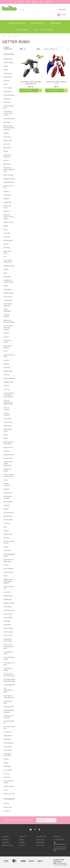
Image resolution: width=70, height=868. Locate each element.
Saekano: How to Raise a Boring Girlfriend (8, 581)
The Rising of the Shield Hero (8, 717)
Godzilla (6, 286)
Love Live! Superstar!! (7, 414)
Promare (6, 547)
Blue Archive (7, 164)
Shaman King (7, 599)
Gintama (6, 269)
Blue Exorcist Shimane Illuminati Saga (9, 170)
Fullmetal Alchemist (9, 266)
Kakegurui (6, 364)
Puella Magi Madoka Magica (9, 555)
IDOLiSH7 (6, 333)
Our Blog (22, 842)
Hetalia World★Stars (7, 310)
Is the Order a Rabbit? (7, 341)
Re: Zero (6, 565)
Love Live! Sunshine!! (7, 409)
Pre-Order (29, 90)
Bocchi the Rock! (8, 175)
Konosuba (6, 375)
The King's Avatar (9, 707)
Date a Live (7, 211)
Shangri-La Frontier (9, 603)
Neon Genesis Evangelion (8, 497)
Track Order (6, 842)
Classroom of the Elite (8, 187)
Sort (38, 49)
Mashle (6, 438)
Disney (6, 230)
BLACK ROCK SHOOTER (8, 156)
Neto (66, 865)
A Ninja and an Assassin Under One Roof (8, 113)
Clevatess (6, 191)
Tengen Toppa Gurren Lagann (8, 640)
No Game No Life (8, 513)
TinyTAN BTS (7, 732)
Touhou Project (8, 747)
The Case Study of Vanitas (9, 658)
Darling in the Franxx (7, 207)
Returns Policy (8, 807)
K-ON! (5, 351)
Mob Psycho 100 (8, 447)
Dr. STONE (7, 233)
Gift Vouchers (47, 30)
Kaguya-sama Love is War (9, 356)
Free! (5, 257)
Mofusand (6, 451)
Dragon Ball (7, 99)
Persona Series (8, 534)
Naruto (5, 480)
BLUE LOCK (7, 102)
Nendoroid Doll (8, 493)
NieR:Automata (8, 502)
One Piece (7, 81)
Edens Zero (7, 237)
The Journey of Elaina (8, 702)
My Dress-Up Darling (7, 470)
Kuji (35, 30)
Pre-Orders (55, 23)
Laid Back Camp (8, 382)
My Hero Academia (9, 95)
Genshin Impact (23, 30)
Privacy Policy (40, 842)
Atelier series (7, 137)
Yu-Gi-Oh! (6, 774)
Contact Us (48, 2)
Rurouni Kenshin (8, 572)
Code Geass (7, 195)
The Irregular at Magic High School (9, 697)
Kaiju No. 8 (7, 360)
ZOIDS (6, 790)
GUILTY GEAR (8, 297)
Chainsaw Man (8, 73)
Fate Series (7, 248)
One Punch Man (8, 520)
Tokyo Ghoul (7, 739)
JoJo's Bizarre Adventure (8, 347)
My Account (61, 9)
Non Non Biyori (8, 516)
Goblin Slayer (7, 277)
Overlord (6, 531)
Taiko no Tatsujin (8, 632)
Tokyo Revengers (8, 743)
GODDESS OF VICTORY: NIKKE (9, 281)
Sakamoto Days (8, 596)
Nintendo (6, 509)
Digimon (6, 226)
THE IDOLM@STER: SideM (8, 690)
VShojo (6, 763)
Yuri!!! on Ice (7, 777)
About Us (34, 2)
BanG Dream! (7, 148)
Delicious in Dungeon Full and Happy (9, 217)
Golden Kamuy (8, 289)
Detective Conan (8, 222)
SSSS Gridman (8, 618)
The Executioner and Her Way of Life (9, 675)
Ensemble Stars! (8, 240)
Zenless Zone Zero (9, 786)
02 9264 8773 (59, 840)
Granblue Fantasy (9, 293)
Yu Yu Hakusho (8, 770)
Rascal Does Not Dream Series (8, 560)
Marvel (5, 435)
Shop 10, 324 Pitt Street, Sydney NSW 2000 (60, 849)
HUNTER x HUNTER (7, 316)
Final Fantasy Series (7, 252)
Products (21, 2)
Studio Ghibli (7, 625)
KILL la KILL (7, 368)
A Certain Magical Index (9, 107)
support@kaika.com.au (60, 843)
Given (5, 273)
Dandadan (7, 199)
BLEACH (6, 160)
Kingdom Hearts (8, 371)
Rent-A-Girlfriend (8, 569)
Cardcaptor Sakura (9, 182)
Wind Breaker (7, 766)
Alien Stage (7, 122)
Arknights (6, 133)
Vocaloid (6, 759)
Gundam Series (8, 300)
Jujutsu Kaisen (8, 92)
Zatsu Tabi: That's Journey (9, 782)
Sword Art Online (8, 628)
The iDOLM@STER (9, 685)
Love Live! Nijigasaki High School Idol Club (8, 402)
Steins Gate (7, 621)
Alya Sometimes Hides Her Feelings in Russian (9, 128)
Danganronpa (7, 202)
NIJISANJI (7, 505)
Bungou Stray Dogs (9, 179)
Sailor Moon (7, 592)
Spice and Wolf (8, 614)
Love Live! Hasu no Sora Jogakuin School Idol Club (9, 395)
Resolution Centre (7, 845)
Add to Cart (54, 90)
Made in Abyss (8, 426)
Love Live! (6, 389)
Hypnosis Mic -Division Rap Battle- (9, 321)
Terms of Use (40, 840)
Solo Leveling (7, 607)
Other (5, 527)
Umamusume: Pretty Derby (8, 755)
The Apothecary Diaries (8, 653)
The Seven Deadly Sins (9, 722)
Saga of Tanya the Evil (9, 588)
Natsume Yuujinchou (7, 484)
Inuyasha (6, 337)
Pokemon (6, 538)
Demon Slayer (8, 77)
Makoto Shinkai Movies (8, 430)
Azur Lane (6, 144)
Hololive (6, 70)
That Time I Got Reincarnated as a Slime (9, 646)
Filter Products (8, 48)
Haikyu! (6, 66)
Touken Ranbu (8, 750)
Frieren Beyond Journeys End (8, 261)
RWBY (5, 576)
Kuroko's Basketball (9, 378)
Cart (62, 15)
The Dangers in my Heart (9, 664)
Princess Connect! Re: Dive (9, 542)
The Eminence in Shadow (8, 669)
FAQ (41, 2)
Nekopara (6, 489)
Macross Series (8, 422)
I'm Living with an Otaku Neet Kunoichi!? (8, 328)
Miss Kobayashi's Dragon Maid (8, 443)
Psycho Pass (7, 551)
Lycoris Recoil (8, 419)
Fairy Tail (6, 244)
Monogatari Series (9, 455)
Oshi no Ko (7, 523)
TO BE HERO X (8, 736)
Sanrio (5, 84)
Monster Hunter (8, 458)
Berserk (6, 151)
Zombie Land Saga (9, 794)
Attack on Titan (8, 140)
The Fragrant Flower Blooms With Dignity (9, 680)
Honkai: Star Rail (8, 63)
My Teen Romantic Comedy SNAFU (9, 476)
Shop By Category (18, 23)
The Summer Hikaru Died (9, 727)
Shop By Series (39, 23)
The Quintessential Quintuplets (9, 711)
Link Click (6, 386)
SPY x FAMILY (8, 88)
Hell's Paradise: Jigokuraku (8, 305)
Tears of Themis (8, 635)
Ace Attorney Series (9, 119)
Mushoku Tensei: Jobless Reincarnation (8, 464)
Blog (28, 2)
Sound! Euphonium (9, 610)
